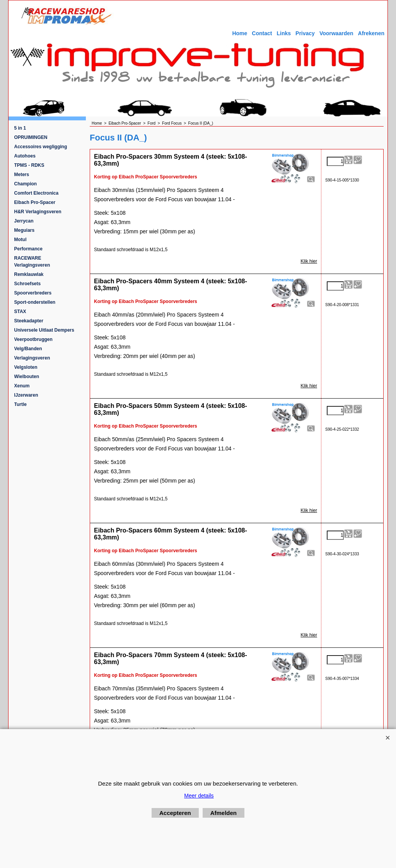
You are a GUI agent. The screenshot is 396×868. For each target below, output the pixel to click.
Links (284, 33)
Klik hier (309, 261)
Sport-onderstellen (35, 302)
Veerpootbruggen (33, 339)
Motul (20, 240)
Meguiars (25, 230)
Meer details (199, 796)
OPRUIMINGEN (31, 137)
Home (240, 33)
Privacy (305, 33)
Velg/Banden (28, 349)
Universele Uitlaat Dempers (44, 330)
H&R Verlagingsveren (38, 212)
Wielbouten (27, 377)
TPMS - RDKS (29, 165)
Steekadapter (29, 321)
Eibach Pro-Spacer (35, 202)
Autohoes (25, 156)
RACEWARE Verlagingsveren (32, 262)
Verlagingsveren (32, 358)
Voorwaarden (336, 33)
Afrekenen (371, 33)
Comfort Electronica (37, 193)
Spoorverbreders (33, 293)
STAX (20, 312)
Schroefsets (28, 284)
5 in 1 (20, 128)
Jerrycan (24, 221)
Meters (22, 175)
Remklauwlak (29, 274)
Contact (262, 33)
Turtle (20, 404)
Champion (26, 184)
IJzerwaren (26, 395)
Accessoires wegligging (41, 147)
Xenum (22, 386)
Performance (28, 249)
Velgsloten (26, 367)
